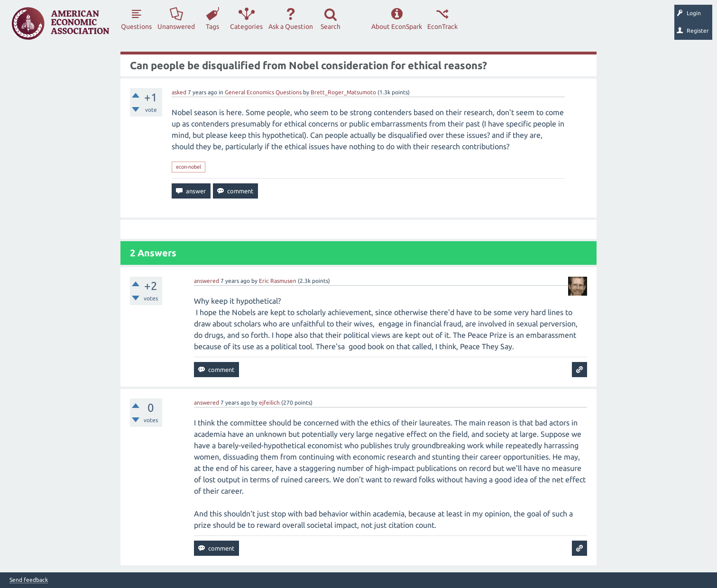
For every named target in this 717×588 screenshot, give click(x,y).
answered (207, 281)
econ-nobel (188, 167)
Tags (212, 27)
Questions (136, 27)
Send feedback (29, 580)
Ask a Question (291, 27)
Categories (246, 27)
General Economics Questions (263, 92)
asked (179, 92)
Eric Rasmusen (278, 281)
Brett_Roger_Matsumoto (343, 92)
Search (331, 27)
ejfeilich (269, 403)
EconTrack (442, 27)
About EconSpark (397, 27)
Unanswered (176, 27)
